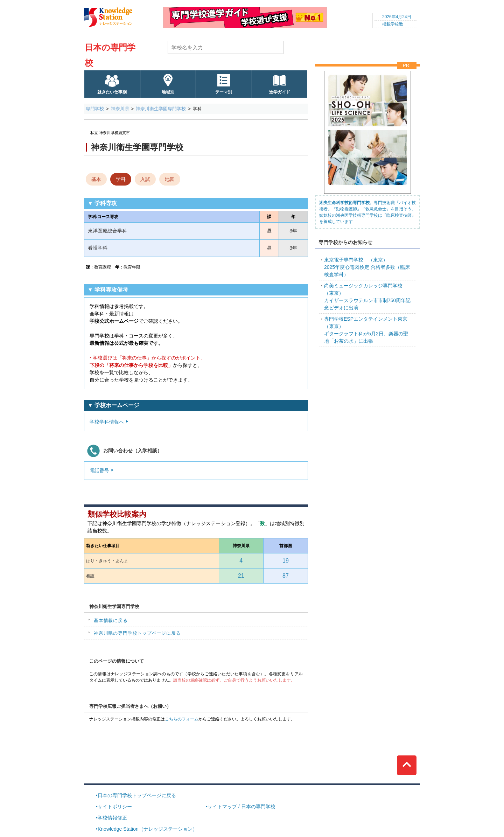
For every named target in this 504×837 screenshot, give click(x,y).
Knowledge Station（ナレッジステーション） (148, 829)
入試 (145, 179)
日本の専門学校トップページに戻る (137, 795)
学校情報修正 (112, 818)
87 (286, 576)
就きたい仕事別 (112, 92)
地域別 (168, 92)
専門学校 (95, 109)
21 (241, 576)
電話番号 (99, 470)
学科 (121, 179)
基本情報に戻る (111, 620)
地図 (170, 179)
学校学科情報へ (107, 422)
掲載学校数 (393, 24)
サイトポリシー (115, 807)
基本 (96, 179)
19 (286, 561)
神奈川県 (120, 109)
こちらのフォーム (182, 719)
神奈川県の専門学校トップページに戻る (137, 633)
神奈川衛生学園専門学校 (161, 109)
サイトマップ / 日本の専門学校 (241, 807)
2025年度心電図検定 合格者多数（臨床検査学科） (367, 267)
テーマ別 (224, 92)
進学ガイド (280, 92)
